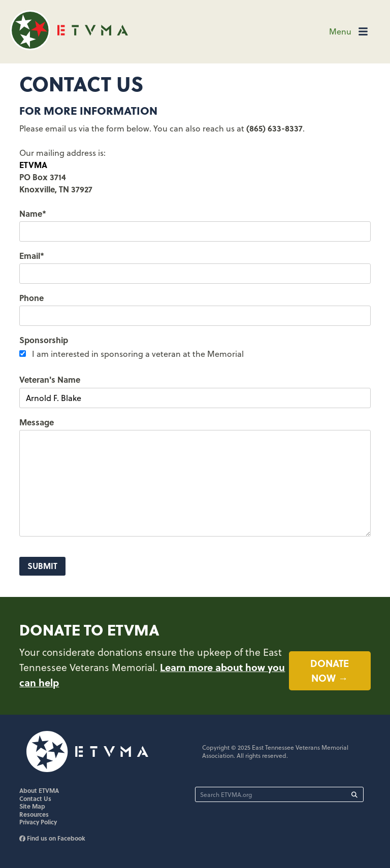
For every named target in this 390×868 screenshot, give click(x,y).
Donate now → (330, 670)
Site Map (32, 806)
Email (32, 256)
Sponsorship (44, 340)
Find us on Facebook (52, 838)
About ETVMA (39, 790)
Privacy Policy (38, 822)
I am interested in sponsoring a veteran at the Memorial (138, 354)
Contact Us (35, 798)
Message (37, 422)
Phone (31, 298)
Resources (34, 814)
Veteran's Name (50, 379)
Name (33, 213)
